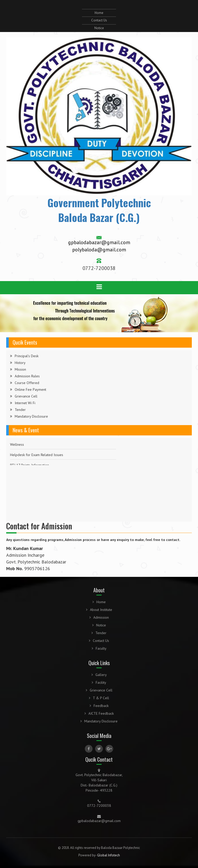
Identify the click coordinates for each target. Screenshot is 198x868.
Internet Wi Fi (25, 403)
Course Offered (27, 383)
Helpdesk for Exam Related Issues (37, 455)
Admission (99, 617)
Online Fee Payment (30, 389)
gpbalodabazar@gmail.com (99, 242)
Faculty (99, 648)
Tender (20, 410)
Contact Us (99, 20)
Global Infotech (109, 855)
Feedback (99, 706)
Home (99, 13)
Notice (99, 28)
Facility (99, 682)
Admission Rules (27, 376)
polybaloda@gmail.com (99, 250)
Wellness (17, 444)
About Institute (99, 610)
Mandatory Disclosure (31, 416)
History (20, 363)
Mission (20, 369)
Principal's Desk (27, 356)
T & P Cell (99, 698)
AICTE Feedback (99, 713)
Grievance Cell (26, 396)
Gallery (99, 675)
